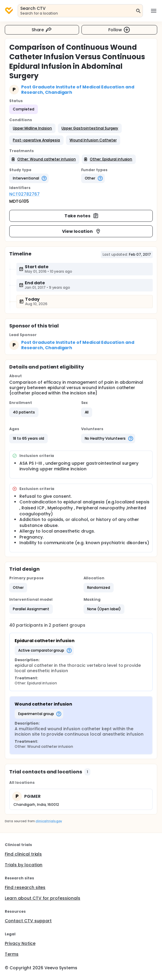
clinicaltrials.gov (49, 821)
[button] (32, 128)
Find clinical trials (23, 854)
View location (82, 231)
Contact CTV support (28, 921)
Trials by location (24, 865)
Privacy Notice (20, 943)
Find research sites (25, 887)
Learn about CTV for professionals (43, 898)
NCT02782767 (24, 194)
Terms (12, 954)
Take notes (82, 216)
